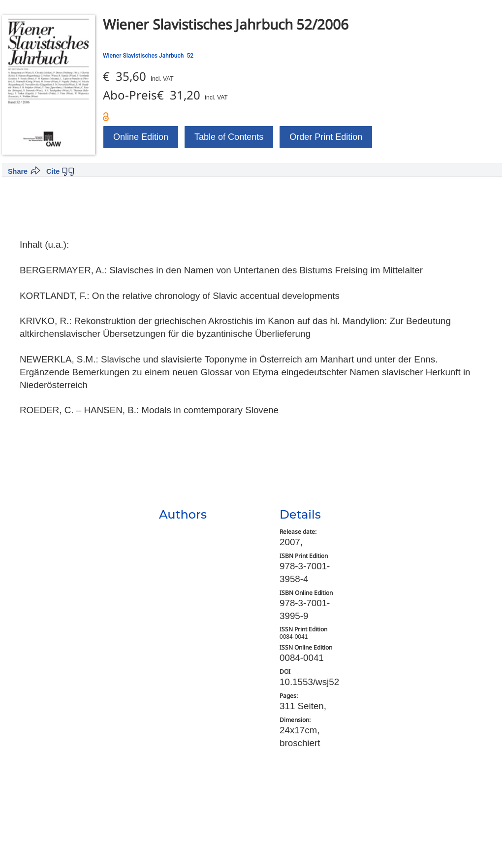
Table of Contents (229, 137)
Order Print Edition (326, 137)
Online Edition (141, 137)
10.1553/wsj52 (309, 682)
